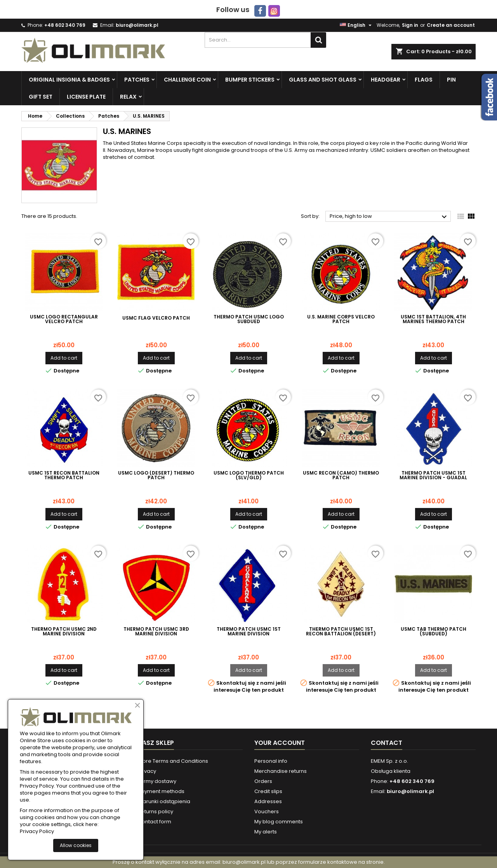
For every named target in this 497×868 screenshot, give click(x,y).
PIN (451, 80)
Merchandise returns (281, 771)
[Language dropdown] (357, 25)
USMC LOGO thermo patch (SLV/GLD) (249, 475)
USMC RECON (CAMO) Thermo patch (341, 475)
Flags (424, 80)
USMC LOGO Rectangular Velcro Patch (64, 319)
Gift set (41, 97)
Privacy (147, 771)
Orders (263, 781)
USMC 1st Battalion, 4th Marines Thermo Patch (433, 319)
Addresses (268, 801)
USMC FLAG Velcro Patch (156, 318)
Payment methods (161, 791)
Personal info (271, 761)
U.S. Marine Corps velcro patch (341, 319)
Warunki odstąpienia (164, 801)
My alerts (266, 832)
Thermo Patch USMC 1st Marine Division (249, 631)
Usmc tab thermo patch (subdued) (434, 631)
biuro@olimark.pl (137, 25)
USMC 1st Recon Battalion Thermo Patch (64, 475)
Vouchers (267, 811)
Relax (128, 97)
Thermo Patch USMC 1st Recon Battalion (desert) (341, 631)
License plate (86, 97)
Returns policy (156, 811)
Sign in (410, 25)
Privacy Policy (37, 831)
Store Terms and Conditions (173, 761)
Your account (280, 743)
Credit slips (268, 791)
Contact (387, 743)
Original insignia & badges (69, 80)
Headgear (386, 80)
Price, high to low (389, 217)
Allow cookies (76, 845)
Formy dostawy (157, 781)
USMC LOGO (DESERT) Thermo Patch (156, 475)
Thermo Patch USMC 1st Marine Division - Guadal (433, 475)
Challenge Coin (187, 80)
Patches (137, 80)
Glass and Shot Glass (323, 80)
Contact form (155, 822)
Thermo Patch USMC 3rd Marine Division (156, 631)
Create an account (451, 25)
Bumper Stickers (250, 80)
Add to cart (64, 358)
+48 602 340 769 (65, 25)
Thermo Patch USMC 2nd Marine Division (64, 631)
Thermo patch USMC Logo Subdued (249, 319)
